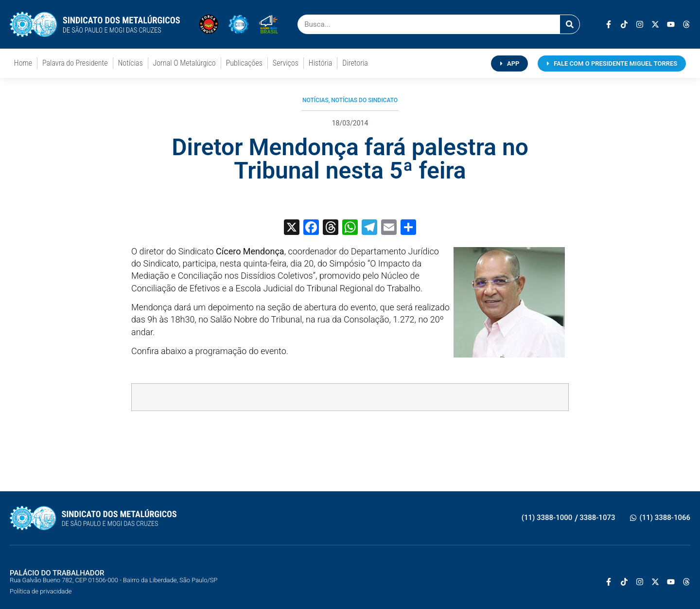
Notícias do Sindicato (364, 100)
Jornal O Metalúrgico (184, 63)
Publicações (244, 63)
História (320, 63)
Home (23, 63)
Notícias (131, 63)
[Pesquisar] (570, 24)
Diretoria (355, 63)
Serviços (286, 63)
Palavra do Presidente (75, 63)
